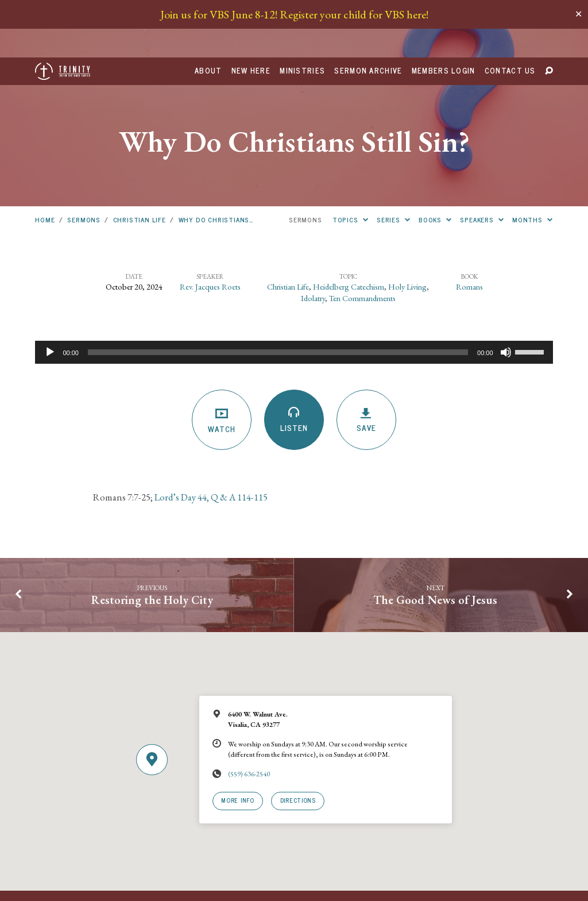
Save (366, 363)
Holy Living (407, 229)
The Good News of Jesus (435, 542)
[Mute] (506, 295)
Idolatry (313, 240)
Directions (298, 743)
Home (45, 162)
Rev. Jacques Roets (210, 229)
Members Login (444, 14)
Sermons (84, 162)
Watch (221, 363)
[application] (294, 295)
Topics (351, 162)
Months (533, 162)
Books (435, 162)
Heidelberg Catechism (349, 229)
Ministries (302, 14)
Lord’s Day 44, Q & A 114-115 (210, 440)
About (208, 14)
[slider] (278, 295)
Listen (294, 362)
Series (394, 162)
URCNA (202, 867)
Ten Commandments (362, 240)
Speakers (482, 162)
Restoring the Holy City (152, 542)
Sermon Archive (368, 14)
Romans (469, 229)
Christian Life (140, 162)
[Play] (50, 295)
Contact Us (510, 14)
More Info (238, 743)
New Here (251, 14)
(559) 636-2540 (249, 717)
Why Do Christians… (216, 162)
